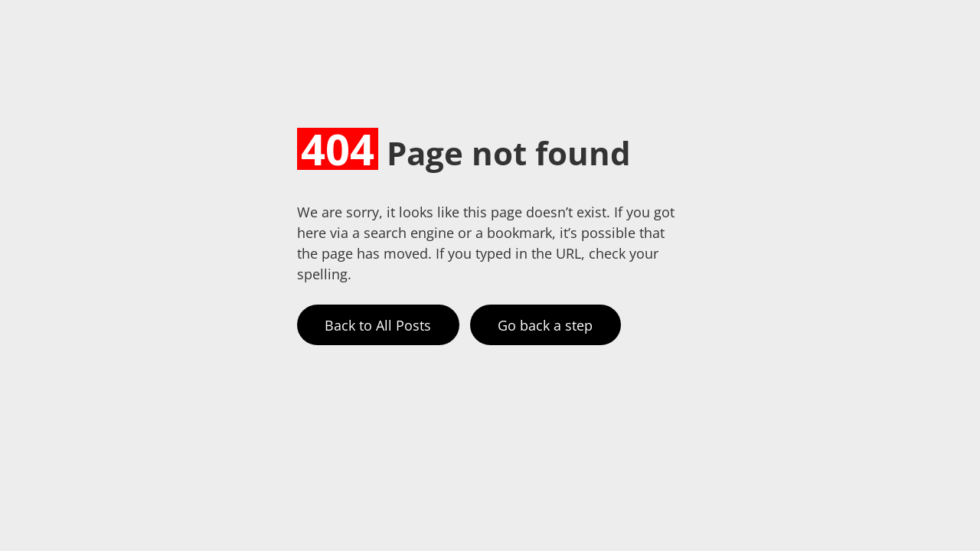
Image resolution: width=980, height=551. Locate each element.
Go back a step (545, 325)
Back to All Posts (378, 325)
